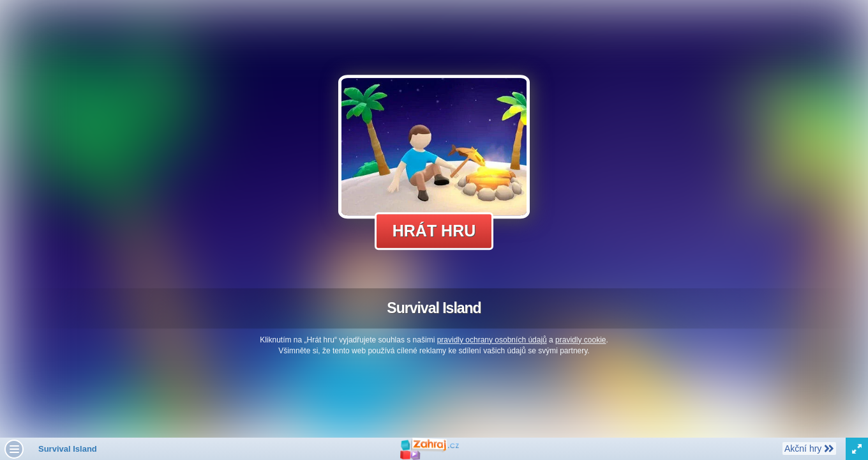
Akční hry (809, 448)
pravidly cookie (580, 340)
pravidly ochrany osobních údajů (492, 340)
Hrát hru (434, 231)
